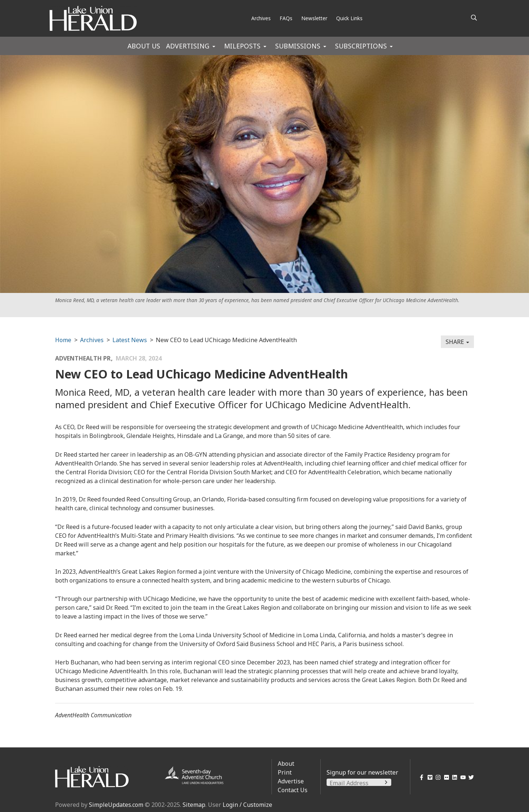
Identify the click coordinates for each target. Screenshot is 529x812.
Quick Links (349, 18)
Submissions (298, 46)
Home (63, 340)
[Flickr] (445, 777)
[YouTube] (462, 777)
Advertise (291, 781)
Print (285, 772)
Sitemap (194, 805)
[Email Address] (359, 783)
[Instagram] (437, 777)
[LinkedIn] (454, 777)
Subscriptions (361, 46)
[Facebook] (420, 777)
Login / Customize (247, 805)
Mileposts (242, 46)
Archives (261, 18)
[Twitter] (470, 777)
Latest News (130, 340)
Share (457, 342)
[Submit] (386, 782)
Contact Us (293, 790)
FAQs (286, 18)
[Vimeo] (429, 777)
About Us (144, 46)
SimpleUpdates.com (116, 805)
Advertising (188, 46)
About (286, 764)
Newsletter (314, 18)
